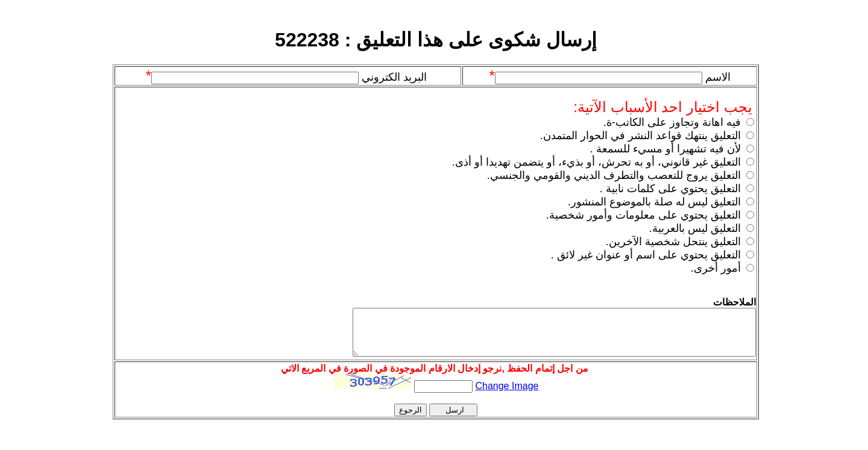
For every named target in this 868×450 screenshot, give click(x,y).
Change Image (507, 395)
